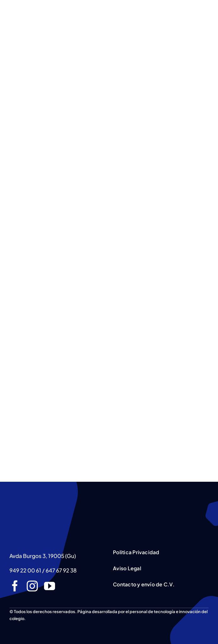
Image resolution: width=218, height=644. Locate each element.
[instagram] (32, 586)
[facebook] (15, 586)
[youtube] (50, 586)
